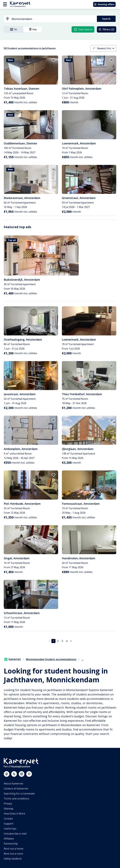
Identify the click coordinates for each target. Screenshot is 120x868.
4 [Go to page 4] (67, 641)
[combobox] (49, 19)
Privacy (8, 804)
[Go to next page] (71, 641)
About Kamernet (13, 784)
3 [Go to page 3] (62, 641)
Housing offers (104, 4)
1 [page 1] (54, 641)
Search (106, 19)
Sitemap (9, 809)
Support (9, 824)
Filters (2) (106, 29)
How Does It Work (14, 814)
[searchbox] (53, 19)
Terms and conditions (16, 799)
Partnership (11, 844)
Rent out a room (13, 854)
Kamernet (13, 659)
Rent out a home (14, 849)
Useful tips (10, 829)
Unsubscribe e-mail (15, 834)
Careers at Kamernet (16, 789)
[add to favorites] (53, 60)
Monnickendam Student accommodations (51, 659)
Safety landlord (13, 859)
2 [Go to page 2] (58, 641)
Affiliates (9, 839)
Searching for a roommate (19, 794)
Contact (8, 819)
